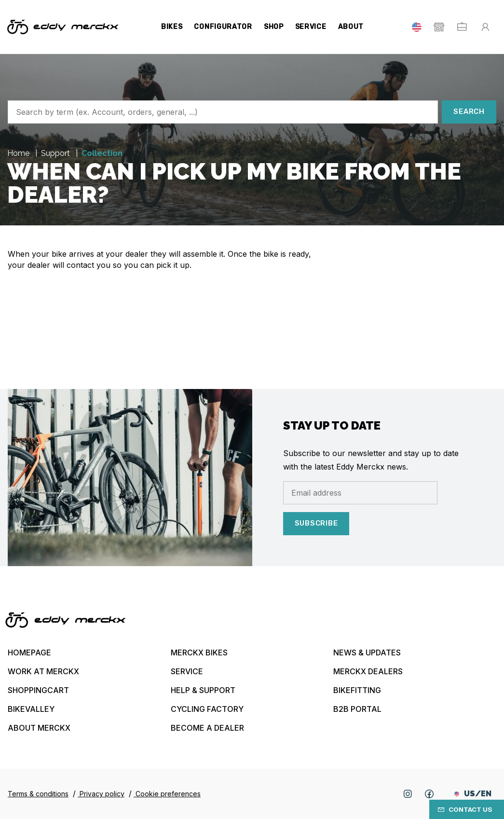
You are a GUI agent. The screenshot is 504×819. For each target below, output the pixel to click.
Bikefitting (357, 690)
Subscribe (316, 523)
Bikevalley (31, 709)
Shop (274, 27)
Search (469, 111)
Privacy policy (101, 794)
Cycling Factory (207, 709)
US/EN (473, 794)
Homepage (29, 652)
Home (19, 153)
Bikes (172, 27)
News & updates (367, 652)
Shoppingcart (38, 690)
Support (56, 153)
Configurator (223, 27)
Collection (102, 153)
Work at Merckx (43, 671)
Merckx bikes (199, 652)
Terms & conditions (38, 794)
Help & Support (203, 690)
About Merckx (39, 728)
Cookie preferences (167, 794)
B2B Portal (357, 709)
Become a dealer (207, 728)
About (351, 27)
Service (311, 27)
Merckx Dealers (368, 671)
